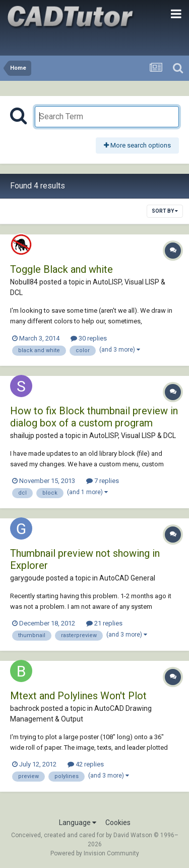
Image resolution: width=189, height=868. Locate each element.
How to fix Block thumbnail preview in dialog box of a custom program (94, 417)
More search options (137, 145)
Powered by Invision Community (95, 853)
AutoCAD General (127, 578)
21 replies (104, 623)
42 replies (86, 764)
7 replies (103, 481)
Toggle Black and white (61, 269)
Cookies (118, 823)
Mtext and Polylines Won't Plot (78, 696)
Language (78, 823)
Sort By (165, 211)
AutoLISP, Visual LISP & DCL (133, 436)
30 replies (89, 338)
